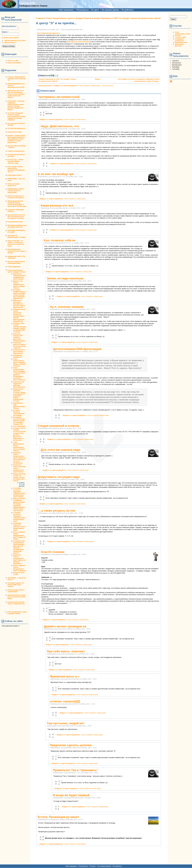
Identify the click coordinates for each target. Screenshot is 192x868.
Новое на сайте (13, 61)
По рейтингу (128, 10)
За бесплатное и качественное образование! (19, 352)
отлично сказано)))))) (65, 701)
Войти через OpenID (11, 38)
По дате (95, 10)
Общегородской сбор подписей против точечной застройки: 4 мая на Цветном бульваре (17, 204)
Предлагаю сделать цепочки (71, 745)
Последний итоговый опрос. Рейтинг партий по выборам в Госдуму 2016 (19, 421)
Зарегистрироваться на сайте (15, 40)
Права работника (181, 42)
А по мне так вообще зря (56, 174)
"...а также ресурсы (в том (56, 511)
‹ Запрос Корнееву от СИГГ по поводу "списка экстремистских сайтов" (57, 80)
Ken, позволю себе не (60, 240)
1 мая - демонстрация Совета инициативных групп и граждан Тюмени (19, 446)
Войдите (57, 86)
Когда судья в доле (15, 175)
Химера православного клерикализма (16, 591)
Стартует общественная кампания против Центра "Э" (17, 79)
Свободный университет (18, 356)
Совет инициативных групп (183, 33)
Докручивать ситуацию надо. (59, 477)
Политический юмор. (15, 222)
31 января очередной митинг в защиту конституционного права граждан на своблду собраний (17, 116)
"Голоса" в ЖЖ (180, 37)
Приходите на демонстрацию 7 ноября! (17, 236)
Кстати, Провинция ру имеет (58, 817)
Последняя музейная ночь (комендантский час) (17, 226)
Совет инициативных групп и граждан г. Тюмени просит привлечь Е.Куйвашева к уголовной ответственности (19, 374)
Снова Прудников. (14, 267)
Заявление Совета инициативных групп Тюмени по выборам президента (19, 559)
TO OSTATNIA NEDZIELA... (17, 129)
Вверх (98, 79)
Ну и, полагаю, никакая (67, 307)
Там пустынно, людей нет (66, 723)
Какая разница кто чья (57, 205)
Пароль (5, 32)
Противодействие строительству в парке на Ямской (17, 251)
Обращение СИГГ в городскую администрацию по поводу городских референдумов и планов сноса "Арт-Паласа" (19, 505)
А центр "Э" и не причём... (22, 484)
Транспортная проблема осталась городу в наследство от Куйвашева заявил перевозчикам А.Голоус (19, 395)
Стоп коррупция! (19, 426)
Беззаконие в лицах (15, 132)
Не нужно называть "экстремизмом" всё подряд (19, 413)
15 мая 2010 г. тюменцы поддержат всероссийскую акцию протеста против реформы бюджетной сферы (16, 105)
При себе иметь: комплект (66, 651)
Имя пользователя (9, 26)
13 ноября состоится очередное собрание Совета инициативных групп (19, 517)
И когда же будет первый (71, 795)
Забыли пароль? (10, 43)
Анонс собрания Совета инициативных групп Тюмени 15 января (19, 536)
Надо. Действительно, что (60, 126)
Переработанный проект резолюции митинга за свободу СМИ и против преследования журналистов (19, 315)
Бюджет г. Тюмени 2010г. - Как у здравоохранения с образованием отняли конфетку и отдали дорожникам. (17, 139)
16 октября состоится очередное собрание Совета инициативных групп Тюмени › (139, 80)
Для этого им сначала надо (60, 450)
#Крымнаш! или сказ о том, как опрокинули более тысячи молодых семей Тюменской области (16, 94)
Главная (40, 18)
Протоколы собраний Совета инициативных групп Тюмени (19, 276)
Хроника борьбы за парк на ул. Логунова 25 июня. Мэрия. (17, 597)
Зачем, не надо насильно (65, 278)
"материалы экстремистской (59, 97)
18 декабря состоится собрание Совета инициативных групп (19, 527)
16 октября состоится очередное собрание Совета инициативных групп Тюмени (19, 492)
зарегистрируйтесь (71, 86)
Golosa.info (27, 3)
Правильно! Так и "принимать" (75, 770)
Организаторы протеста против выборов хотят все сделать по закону (16, 217)
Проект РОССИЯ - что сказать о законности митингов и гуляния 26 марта (16, 243)
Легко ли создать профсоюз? (14, 185)
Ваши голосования (14, 63)
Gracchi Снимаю (53, 552)
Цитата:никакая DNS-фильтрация (77, 349)
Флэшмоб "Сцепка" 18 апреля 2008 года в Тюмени (16, 585)
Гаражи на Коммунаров (16, 151)
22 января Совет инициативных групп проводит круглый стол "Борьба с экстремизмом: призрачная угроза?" (19, 547)
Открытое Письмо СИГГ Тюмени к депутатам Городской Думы (19, 337)
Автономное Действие (179, 45)
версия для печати (45, 86)
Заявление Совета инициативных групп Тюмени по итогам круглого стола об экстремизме (19, 458)
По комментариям (110, 10)
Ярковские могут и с (65, 676)
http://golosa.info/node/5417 (78, 42)
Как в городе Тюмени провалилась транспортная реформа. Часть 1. (16, 169)
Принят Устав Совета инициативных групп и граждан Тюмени (19, 285)
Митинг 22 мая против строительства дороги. (16, 197)
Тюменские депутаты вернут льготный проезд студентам (19, 345)
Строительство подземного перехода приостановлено (19, 384)
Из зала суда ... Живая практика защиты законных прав (15, 161)
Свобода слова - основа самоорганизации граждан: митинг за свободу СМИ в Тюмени (20, 328)
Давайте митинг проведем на (65, 626)
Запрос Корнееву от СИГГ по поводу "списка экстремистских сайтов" (19, 477)
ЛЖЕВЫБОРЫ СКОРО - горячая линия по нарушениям (16, 191)
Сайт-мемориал (66, 10)
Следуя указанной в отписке (58, 426)
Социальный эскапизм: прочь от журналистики (16, 603)
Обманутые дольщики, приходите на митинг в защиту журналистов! (19, 304)
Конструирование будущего (49, 33)
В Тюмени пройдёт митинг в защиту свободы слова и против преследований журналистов (20, 294)
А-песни (178, 36)
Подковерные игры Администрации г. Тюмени (20, 406)
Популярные (82, 10)
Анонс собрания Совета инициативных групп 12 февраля (20, 568)
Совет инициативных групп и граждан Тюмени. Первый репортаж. (19, 362)
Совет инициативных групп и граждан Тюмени (16, 271)
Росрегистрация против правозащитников (16, 262)
